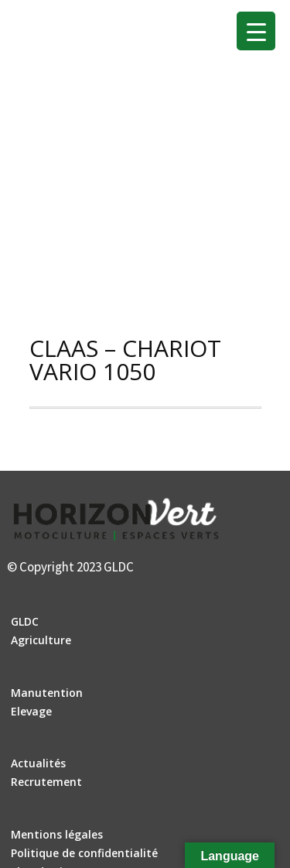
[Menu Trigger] (256, 31)
